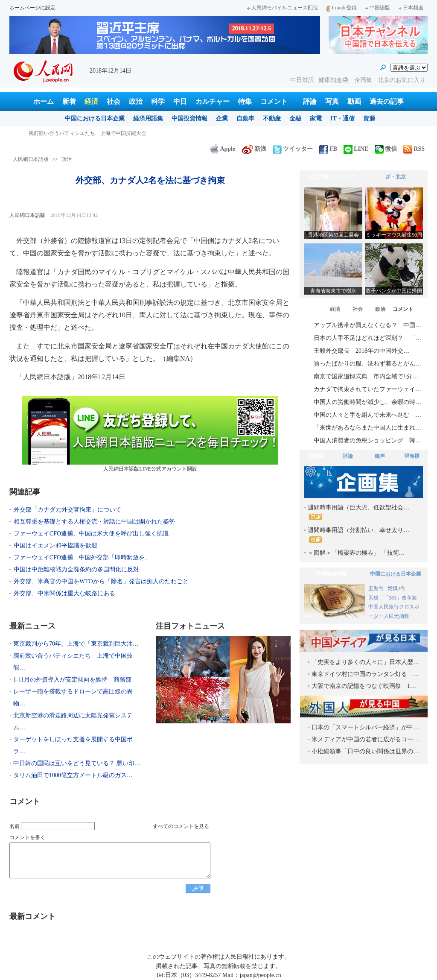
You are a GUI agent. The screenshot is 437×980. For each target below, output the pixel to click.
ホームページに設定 (32, 8)
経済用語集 (148, 118)
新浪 (254, 149)
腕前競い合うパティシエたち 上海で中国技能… (73, 662)
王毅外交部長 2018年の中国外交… (361, 351)
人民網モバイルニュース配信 (283, 8)
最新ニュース (32, 626)
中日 (180, 101)
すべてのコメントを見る (181, 826)
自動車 (245, 118)
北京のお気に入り (402, 80)
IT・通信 (342, 118)
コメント (274, 101)
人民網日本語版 (31, 159)
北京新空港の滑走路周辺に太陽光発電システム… (73, 721)
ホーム (44, 101)
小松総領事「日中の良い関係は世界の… (365, 751)
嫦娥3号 (396, 588)
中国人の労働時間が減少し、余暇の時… (367, 402)
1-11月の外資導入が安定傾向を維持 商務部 (72, 680)
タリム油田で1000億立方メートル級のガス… (73, 775)
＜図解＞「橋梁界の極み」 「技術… (356, 553)
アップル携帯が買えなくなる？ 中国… (367, 325)
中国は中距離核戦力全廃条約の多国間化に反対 (76, 569)
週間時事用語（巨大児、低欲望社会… (358, 512)
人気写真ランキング (332, 177)
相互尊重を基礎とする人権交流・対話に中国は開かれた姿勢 (94, 522)
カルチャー (213, 101)
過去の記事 (387, 101)
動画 (354, 101)
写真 (332, 101)
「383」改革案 (400, 598)
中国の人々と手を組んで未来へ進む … (367, 415)
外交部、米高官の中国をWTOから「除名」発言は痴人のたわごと (101, 581)
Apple (223, 149)
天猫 (374, 598)
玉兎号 (376, 588)
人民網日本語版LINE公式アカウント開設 (150, 434)
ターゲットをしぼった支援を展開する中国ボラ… (73, 745)
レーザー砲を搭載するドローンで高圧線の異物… (73, 698)
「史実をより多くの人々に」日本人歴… (365, 662)
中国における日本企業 (95, 118)
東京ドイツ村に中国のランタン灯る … (365, 674)
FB (328, 149)
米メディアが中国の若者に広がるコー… (365, 739)
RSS (414, 149)
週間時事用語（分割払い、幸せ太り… (358, 535)
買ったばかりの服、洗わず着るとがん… (367, 364)
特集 (245, 101)
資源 (369, 118)
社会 (114, 101)
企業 (222, 118)
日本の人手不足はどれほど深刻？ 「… (367, 338)
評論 (310, 101)
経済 (91, 101)
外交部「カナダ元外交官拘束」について (67, 510)
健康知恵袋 (334, 80)
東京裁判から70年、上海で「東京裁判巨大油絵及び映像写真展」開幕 (108, 133)
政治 (136, 101)
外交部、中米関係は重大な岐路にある (64, 593)
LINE (356, 149)
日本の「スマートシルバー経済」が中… (365, 727)
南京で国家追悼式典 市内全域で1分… (366, 376)
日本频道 (411, 8)
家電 (316, 118)
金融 (295, 118)
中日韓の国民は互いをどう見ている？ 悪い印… (77, 763)
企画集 (364, 80)
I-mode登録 (342, 8)
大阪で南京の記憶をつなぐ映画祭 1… (364, 686)
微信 (386, 149)
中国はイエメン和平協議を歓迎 (55, 546)
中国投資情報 (189, 118)
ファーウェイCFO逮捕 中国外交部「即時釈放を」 (82, 557)
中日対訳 (302, 80)
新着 (69, 101)
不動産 (272, 118)
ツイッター (293, 149)
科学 (158, 101)
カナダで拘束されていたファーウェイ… (367, 389)
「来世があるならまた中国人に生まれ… (367, 428)
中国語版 (378, 8)
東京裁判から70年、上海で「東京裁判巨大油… (76, 644)
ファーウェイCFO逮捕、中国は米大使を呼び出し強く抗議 (91, 534)
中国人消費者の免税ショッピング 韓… (367, 440)
